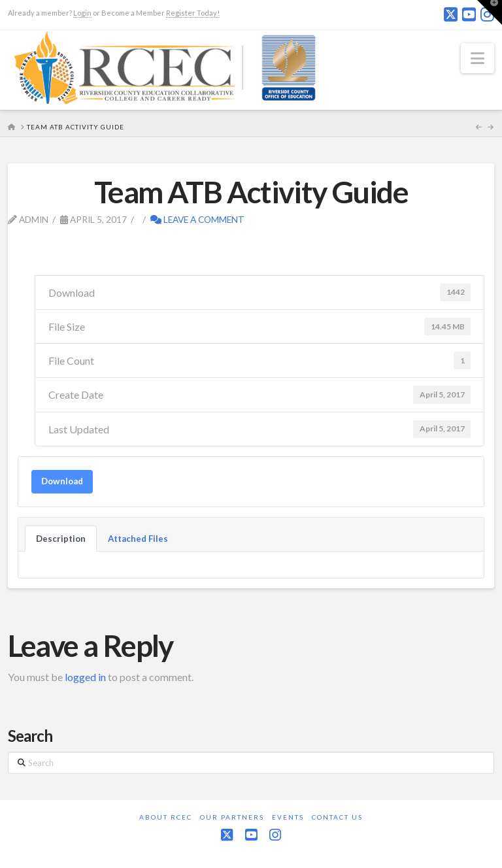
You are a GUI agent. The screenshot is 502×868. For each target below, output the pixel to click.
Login (82, 13)
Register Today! (193, 13)
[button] (477, 58)
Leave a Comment (197, 219)
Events (288, 817)
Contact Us (337, 817)
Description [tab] (61, 539)
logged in (85, 677)
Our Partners (232, 817)
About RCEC (166, 817)
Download (62, 481)
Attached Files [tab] (138, 539)
